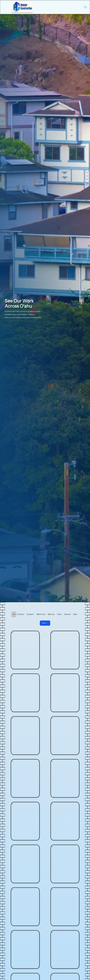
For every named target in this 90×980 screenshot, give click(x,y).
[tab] (14, 614)
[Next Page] (45, 623)
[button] (85, 7)
